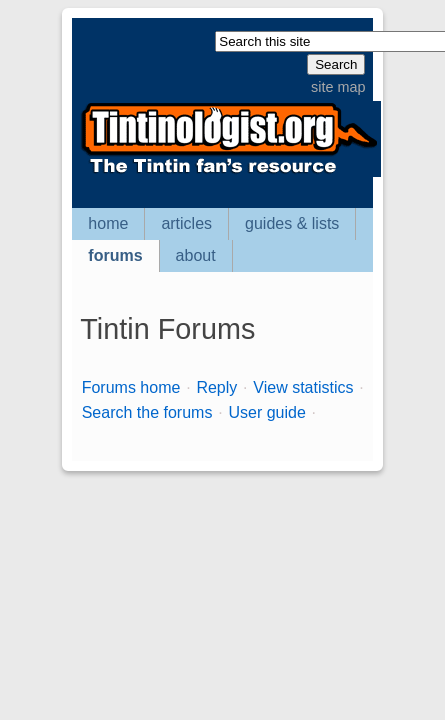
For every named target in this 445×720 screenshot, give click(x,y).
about (196, 255)
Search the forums (147, 412)
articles (186, 223)
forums (115, 255)
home (108, 223)
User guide (266, 412)
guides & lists (292, 223)
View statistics (303, 387)
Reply (216, 387)
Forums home (131, 387)
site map (338, 87)
